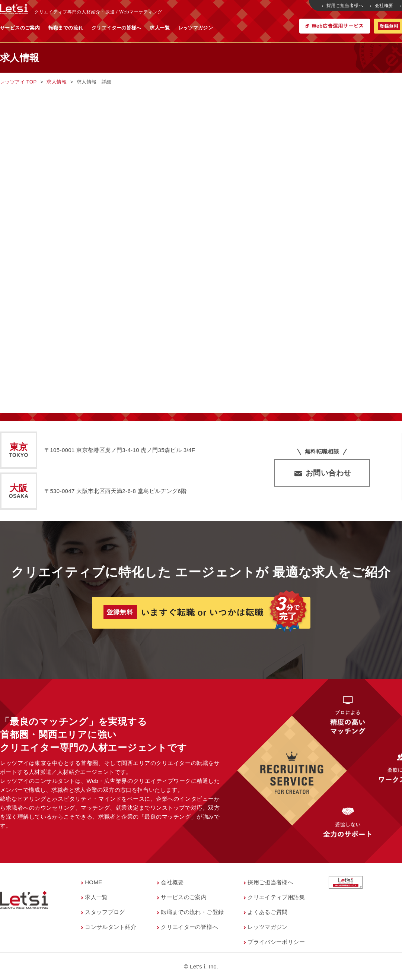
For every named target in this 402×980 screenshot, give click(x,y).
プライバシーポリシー (276, 942)
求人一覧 (233, 28)
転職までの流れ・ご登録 (192, 912)
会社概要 (382, 6)
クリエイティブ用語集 (276, 897)
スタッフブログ (105, 912)
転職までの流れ (139, 28)
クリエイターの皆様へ (190, 28)
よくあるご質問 (268, 912)
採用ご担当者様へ (343, 6)
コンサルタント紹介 (111, 927)
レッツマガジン (269, 28)
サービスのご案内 (93, 28)
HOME (94, 882)
